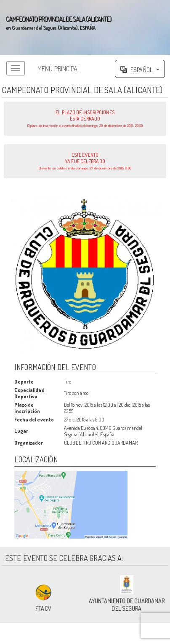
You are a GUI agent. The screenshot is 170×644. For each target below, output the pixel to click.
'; (85, 27)
